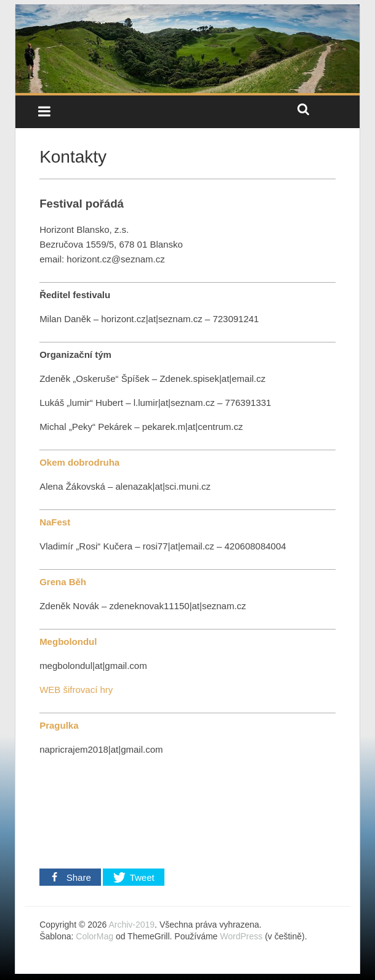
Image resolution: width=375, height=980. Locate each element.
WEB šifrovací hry (76, 690)
